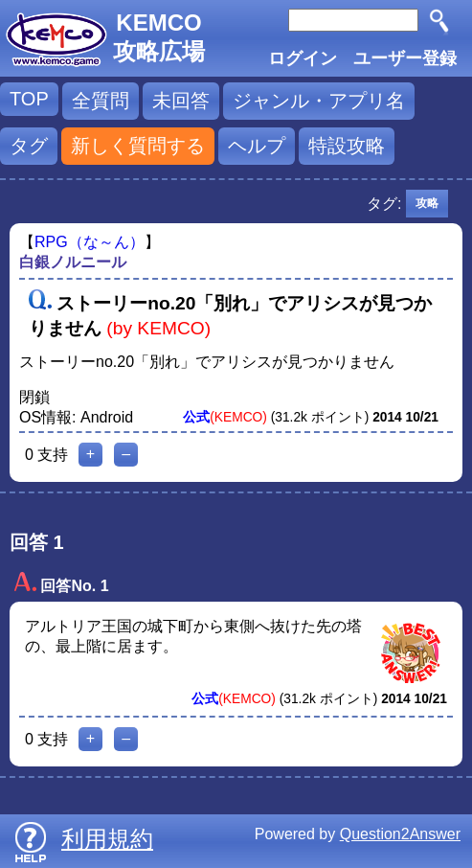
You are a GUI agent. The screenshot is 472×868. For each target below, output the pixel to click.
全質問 (101, 101)
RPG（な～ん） (90, 242)
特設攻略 (347, 146)
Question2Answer (400, 834)
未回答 (181, 101)
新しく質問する (138, 146)
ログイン (303, 58)
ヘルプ (257, 146)
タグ (29, 146)
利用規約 (107, 839)
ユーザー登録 (405, 58)
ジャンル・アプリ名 (319, 101)
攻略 (427, 203)
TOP (29, 99)
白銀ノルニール (73, 262)
